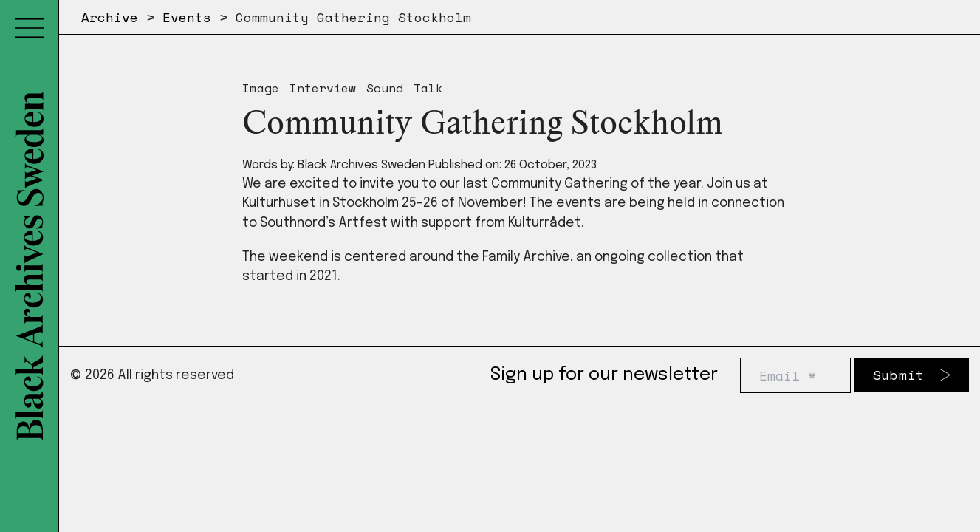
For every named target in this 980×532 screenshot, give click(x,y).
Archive (110, 17)
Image (261, 88)
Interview (323, 88)
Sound (385, 88)
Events (187, 17)
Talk (428, 88)
